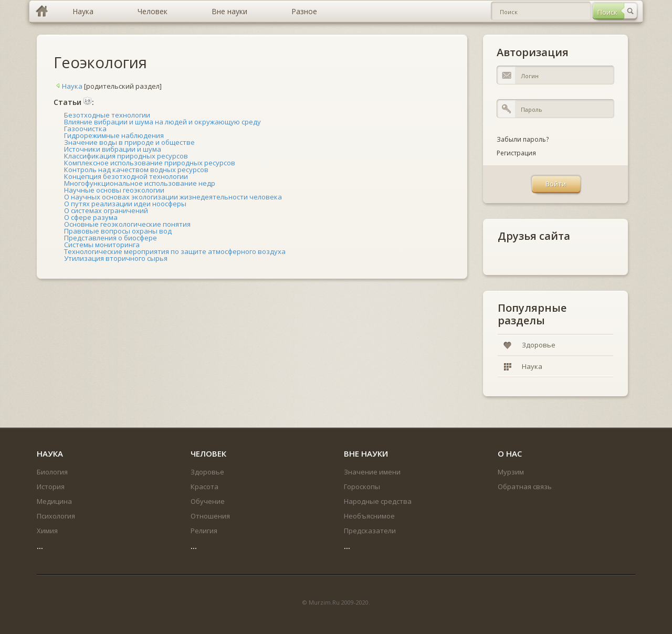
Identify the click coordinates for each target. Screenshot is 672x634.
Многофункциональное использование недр (140, 183)
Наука (68, 86)
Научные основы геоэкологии (114, 190)
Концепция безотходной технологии (126, 176)
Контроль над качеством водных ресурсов (136, 170)
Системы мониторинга (102, 245)
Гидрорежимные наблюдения (114, 135)
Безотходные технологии (107, 115)
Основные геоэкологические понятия (127, 224)
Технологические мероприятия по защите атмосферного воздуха (175, 251)
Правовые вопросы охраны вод (118, 231)
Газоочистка (85, 129)
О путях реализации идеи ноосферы (125, 204)
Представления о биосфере (111, 238)
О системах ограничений (106, 210)
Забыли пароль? (523, 139)
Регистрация (516, 153)
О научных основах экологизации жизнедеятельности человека (173, 197)
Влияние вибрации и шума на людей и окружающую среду (162, 122)
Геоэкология (100, 62)
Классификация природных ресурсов (126, 156)
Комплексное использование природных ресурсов (150, 163)
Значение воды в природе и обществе (129, 142)
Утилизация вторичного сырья (116, 258)
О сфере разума (91, 217)
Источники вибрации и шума (113, 149)
